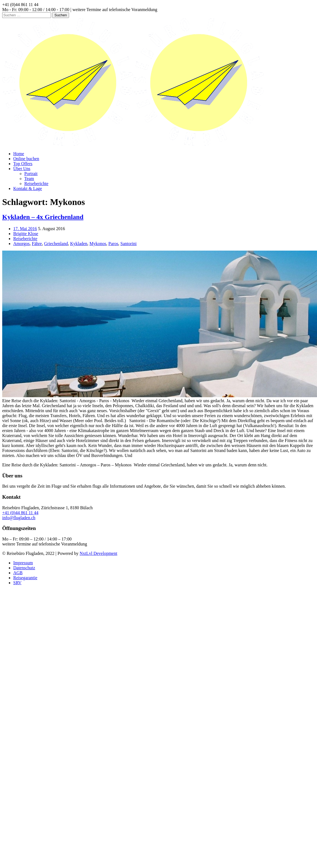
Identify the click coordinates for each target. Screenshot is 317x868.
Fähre (37, 244)
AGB (18, 573)
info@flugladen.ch (19, 518)
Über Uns (22, 169)
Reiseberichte (36, 184)
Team (29, 179)
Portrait (31, 174)
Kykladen (79, 244)
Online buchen (26, 159)
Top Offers (23, 164)
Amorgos (21, 244)
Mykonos (98, 244)
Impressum (23, 563)
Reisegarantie (25, 578)
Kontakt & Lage (28, 189)
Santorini (129, 244)
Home (19, 154)
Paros (113, 244)
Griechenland (56, 244)
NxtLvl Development (98, 553)
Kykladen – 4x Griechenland (43, 217)
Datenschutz (24, 568)
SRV (17, 583)
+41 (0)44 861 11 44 (20, 513)
